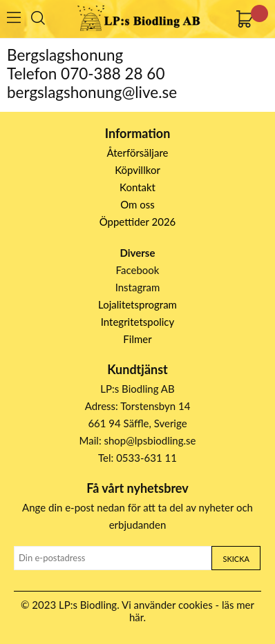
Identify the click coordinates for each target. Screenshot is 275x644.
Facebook (138, 270)
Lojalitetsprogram (137, 304)
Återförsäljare (138, 153)
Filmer (137, 339)
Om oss (137, 204)
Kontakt (137, 187)
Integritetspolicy (138, 322)
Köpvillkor (137, 170)
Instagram (138, 287)
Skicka (236, 559)
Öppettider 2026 (138, 222)
